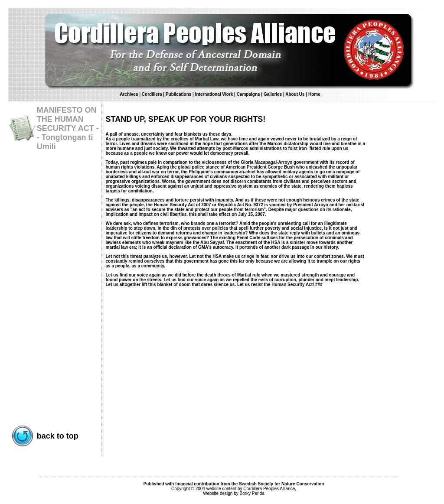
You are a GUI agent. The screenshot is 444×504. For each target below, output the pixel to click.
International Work (214, 94)
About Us (295, 94)
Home (314, 94)
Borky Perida (252, 493)
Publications (178, 94)
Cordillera (152, 94)
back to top (58, 436)
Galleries (273, 94)
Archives (129, 94)
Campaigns (248, 94)
